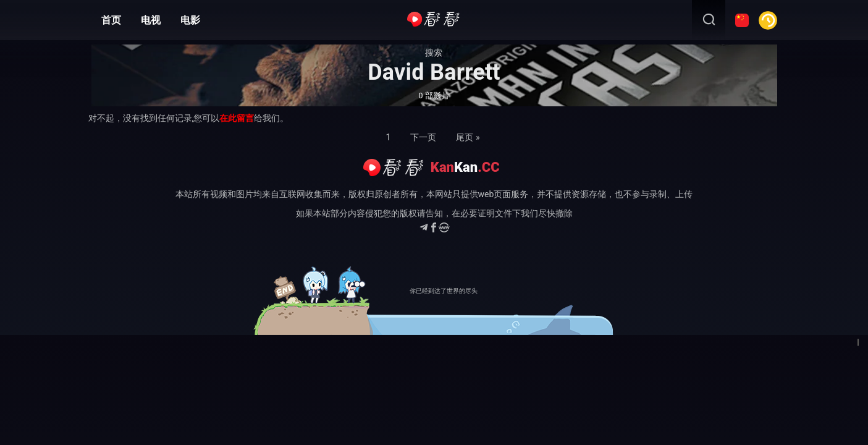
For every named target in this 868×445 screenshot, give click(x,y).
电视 (151, 20)
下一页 (423, 137)
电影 (190, 20)
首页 (111, 20)
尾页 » (468, 137)
